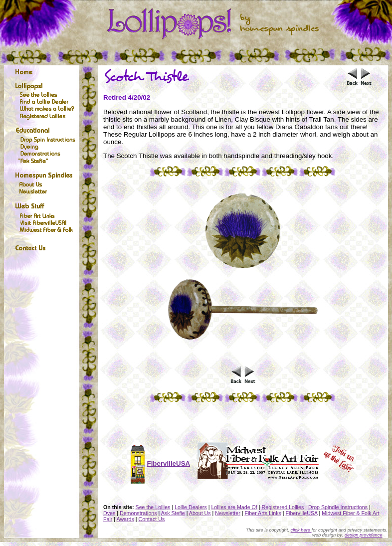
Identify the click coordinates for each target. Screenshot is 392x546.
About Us (200, 513)
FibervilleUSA (302, 513)
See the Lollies (153, 507)
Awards (125, 519)
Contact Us (152, 519)
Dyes (109, 513)
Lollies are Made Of (234, 507)
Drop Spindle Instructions (338, 507)
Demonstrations (138, 513)
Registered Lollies (283, 507)
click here (301, 530)
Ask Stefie (173, 513)
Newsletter (227, 513)
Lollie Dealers (191, 507)
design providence (364, 535)
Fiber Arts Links (263, 513)
